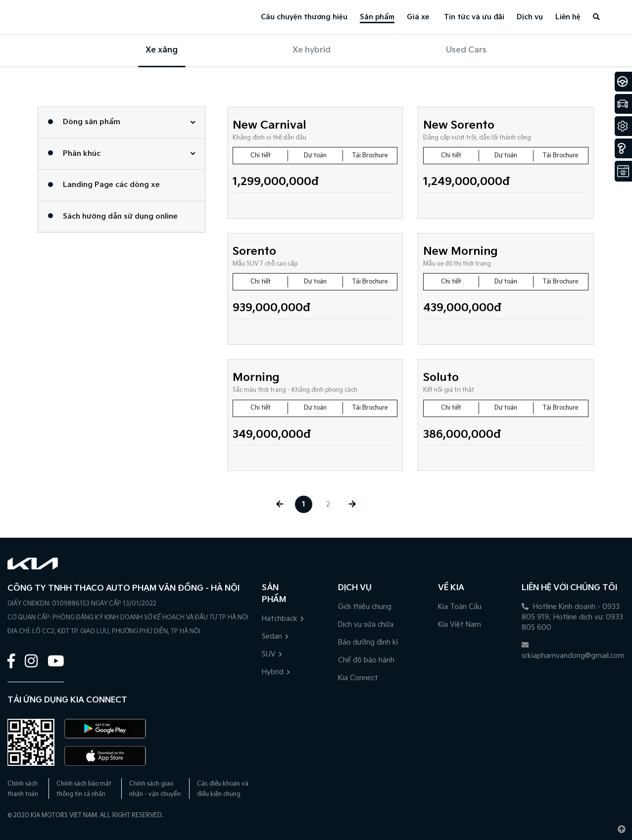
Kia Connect (358, 678)
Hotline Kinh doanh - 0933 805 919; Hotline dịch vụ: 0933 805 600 (572, 617)
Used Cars (466, 50)
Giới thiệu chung (365, 607)
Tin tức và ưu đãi (474, 17)
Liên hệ (568, 17)
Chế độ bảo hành (366, 660)
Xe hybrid (312, 50)
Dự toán (315, 156)
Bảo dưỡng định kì (368, 642)
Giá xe (418, 17)
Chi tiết (261, 156)
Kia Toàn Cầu (460, 607)
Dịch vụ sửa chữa (366, 625)
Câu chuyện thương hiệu (304, 17)
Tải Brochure (370, 156)
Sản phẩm (377, 17)
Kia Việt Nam (460, 625)
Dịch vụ (530, 17)
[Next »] (352, 504)
